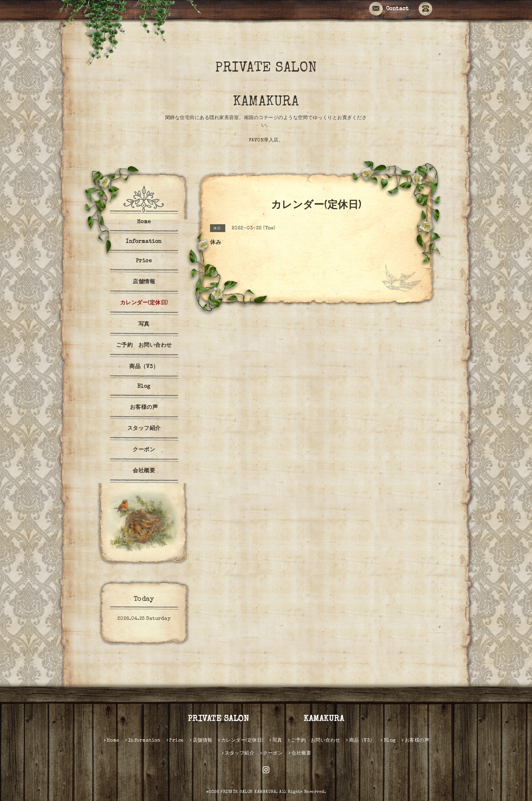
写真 (144, 325)
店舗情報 (144, 282)
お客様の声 (144, 408)
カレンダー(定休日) (144, 303)
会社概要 (144, 471)
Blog (144, 387)
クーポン (144, 450)
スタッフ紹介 (144, 429)
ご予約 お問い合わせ (144, 346)
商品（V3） (144, 367)
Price (144, 261)
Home (144, 222)
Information (144, 242)
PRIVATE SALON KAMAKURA (282, 85)
